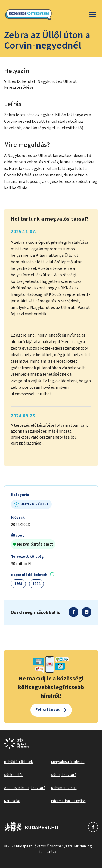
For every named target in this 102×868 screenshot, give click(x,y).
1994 (37, 584)
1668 (18, 584)
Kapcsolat (12, 801)
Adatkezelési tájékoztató (25, 788)
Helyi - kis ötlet (31, 504)
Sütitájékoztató (64, 775)
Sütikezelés (14, 775)
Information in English (68, 801)
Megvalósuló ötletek (68, 762)
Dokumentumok (64, 788)
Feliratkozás (48, 710)
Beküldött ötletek (18, 762)
